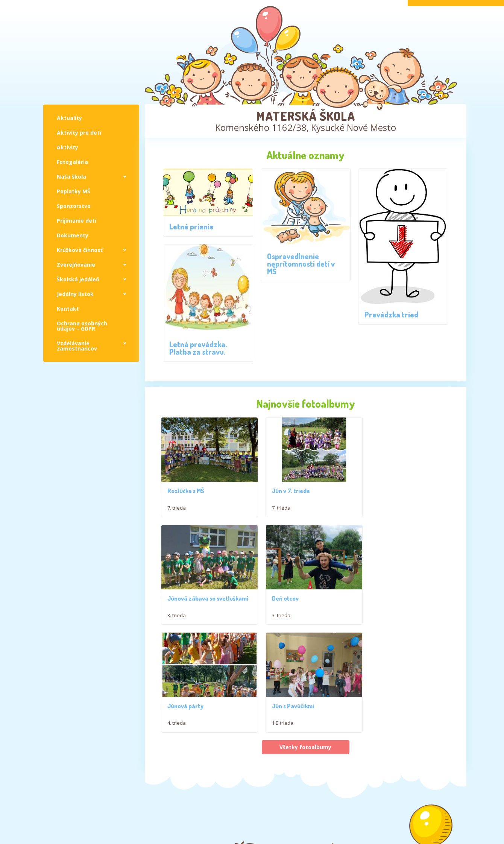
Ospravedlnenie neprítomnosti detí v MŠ (301, 264)
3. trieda (374, 504)
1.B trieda (376, 666)
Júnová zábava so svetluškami (389, 490)
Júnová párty (284, 649)
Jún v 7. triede (285, 487)
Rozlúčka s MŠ (186, 487)
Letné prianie (191, 226)
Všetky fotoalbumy (305, 690)
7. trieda (177, 504)
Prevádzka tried (391, 314)
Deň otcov (181, 649)
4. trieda (276, 666)
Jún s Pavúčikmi (386, 649)
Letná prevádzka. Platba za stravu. (198, 348)
